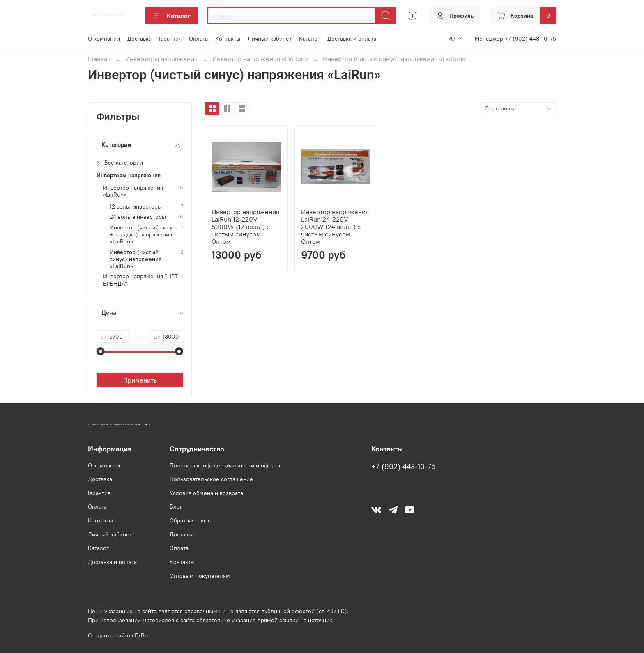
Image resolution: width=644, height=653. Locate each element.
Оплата (198, 39)
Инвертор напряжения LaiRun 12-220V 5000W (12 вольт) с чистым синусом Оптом (245, 227)
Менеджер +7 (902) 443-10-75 (515, 39)
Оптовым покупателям (200, 576)
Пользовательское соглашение (211, 479)
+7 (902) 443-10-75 (403, 467)
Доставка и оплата (352, 39)
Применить (140, 380)
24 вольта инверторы (138, 217)
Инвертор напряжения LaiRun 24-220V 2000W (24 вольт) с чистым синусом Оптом (335, 227)
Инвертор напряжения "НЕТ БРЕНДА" (140, 280)
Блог (176, 506)
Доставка (139, 39)
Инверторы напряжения (161, 59)
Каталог (171, 16)
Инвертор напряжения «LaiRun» (260, 59)
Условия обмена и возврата (206, 493)
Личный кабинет (270, 39)
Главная (99, 59)
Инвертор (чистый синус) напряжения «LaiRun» (136, 259)
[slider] (101, 351)
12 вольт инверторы (136, 207)
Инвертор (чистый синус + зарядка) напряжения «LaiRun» (143, 235)
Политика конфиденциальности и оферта (225, 465)
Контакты (228, 39)
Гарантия (170, 39)
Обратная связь (190, 520)
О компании (104, 39)
